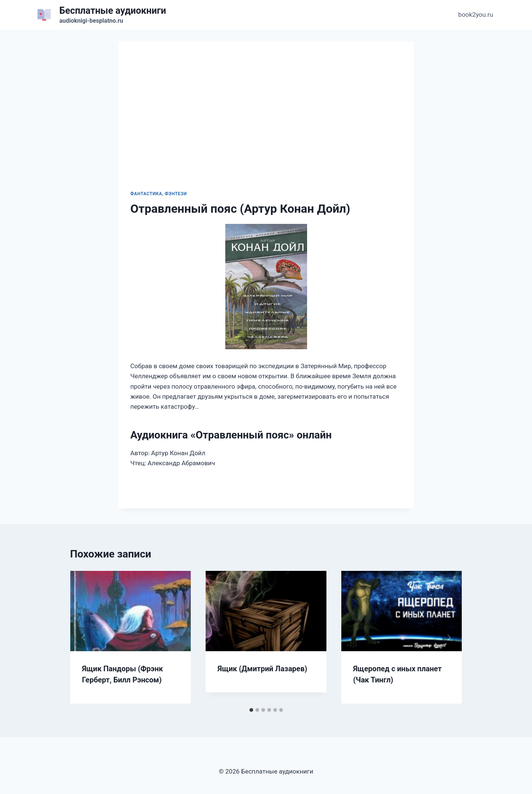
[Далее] (449, 637)
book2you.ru (476, 15)
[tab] (251, 710)
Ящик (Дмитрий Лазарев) (262, 669)
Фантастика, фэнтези (159, 194)
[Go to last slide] (84, 637)
